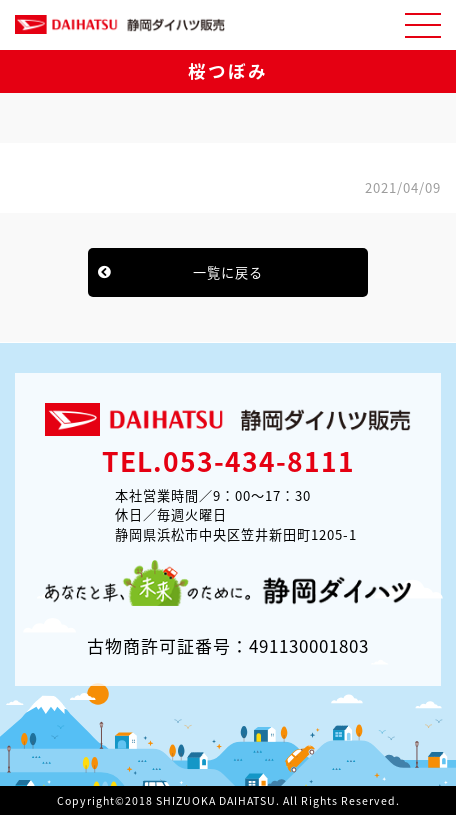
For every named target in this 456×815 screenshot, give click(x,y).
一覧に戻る (228, 272)
